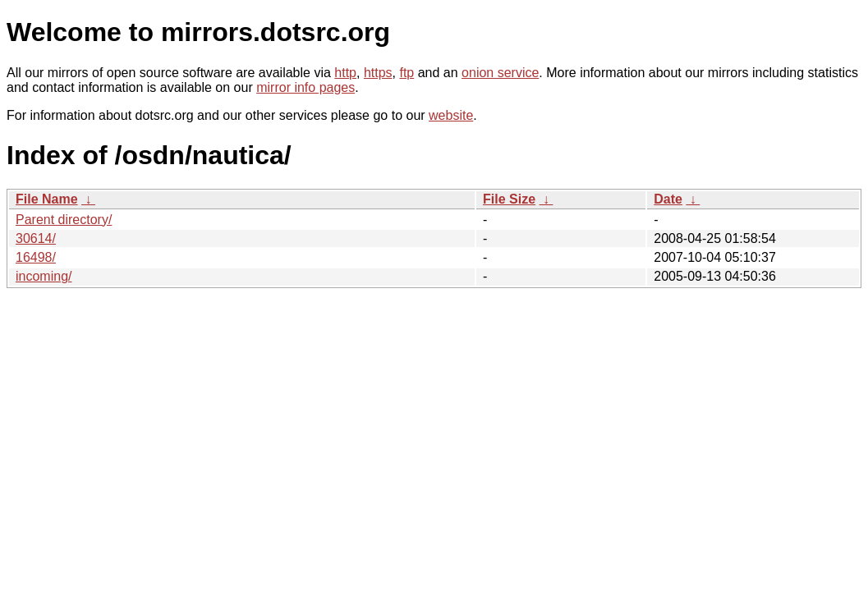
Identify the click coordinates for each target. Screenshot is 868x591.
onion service (500, 73)
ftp (406, 73)
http (345, 73)
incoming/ (44, 276)
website (451, 115)
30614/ (36, 238)
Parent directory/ (64, 220)
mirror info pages (305, 87)
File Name (47, 199)
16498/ (36, 257)
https (378, 73)
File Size (509, 199)
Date (668, 199)
